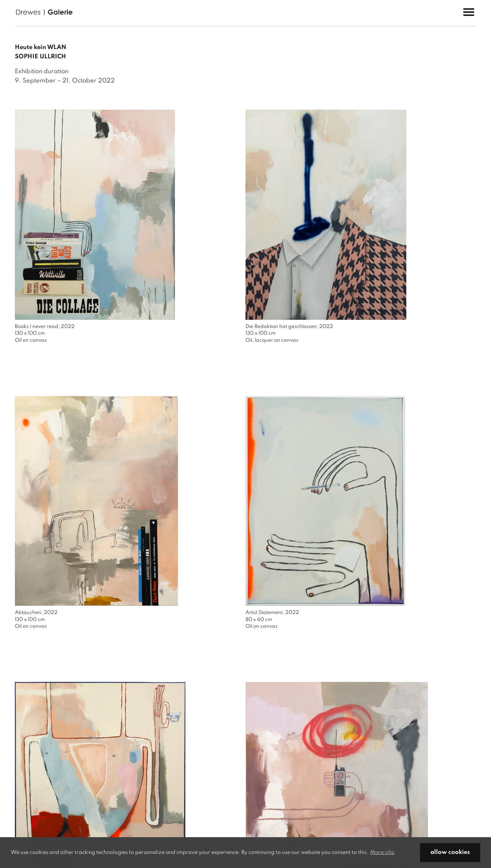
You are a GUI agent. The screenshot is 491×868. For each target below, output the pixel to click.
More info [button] (382, 852)
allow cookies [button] (450, 852)
